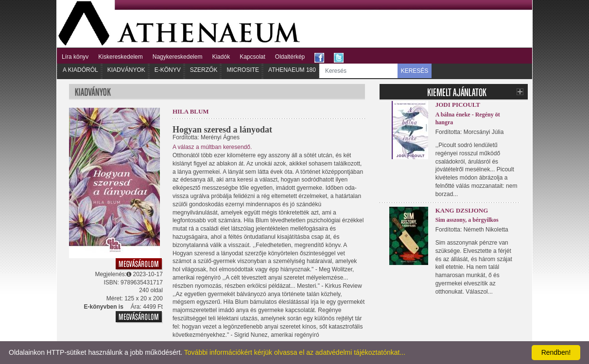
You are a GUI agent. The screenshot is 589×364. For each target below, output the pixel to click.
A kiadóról (80, 70)
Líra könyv (75, 57)
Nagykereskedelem (178, 57)
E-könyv (168, 70)
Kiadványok (126, 70)
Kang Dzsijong (462, 210)
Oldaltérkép (290, 57)
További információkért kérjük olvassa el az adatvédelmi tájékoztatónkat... (295, 352)
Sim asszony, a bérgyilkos (467, 220)
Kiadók (221, 57)
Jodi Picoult (458, 105)
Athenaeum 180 (292, 70)
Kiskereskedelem (120, 57)
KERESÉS (415, 71)
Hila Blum (191, 111)
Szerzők (204, 70)
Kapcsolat (252, 57)
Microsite (243, 70)
